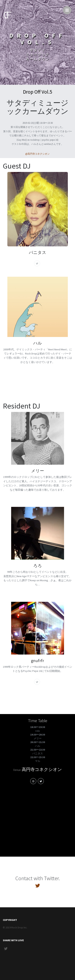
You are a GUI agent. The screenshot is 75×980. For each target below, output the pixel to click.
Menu (68, 8)
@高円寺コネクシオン (37, 154)
